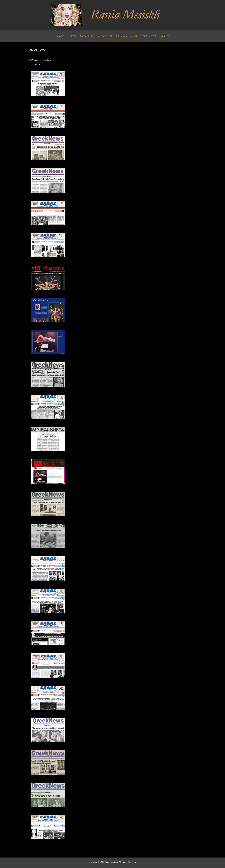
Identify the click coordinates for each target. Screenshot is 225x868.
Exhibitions (86, 36)
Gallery (72, 36)
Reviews (101, 36)
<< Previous (36, 65)
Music (135, 36)
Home (61, 36)
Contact (164, 36)
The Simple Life (119, 36)
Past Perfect (149, 36)
